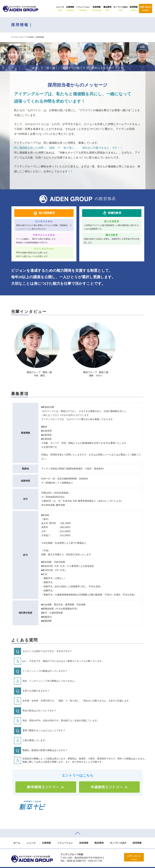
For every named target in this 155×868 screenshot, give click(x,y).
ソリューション (65, 835)
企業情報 (46, 835)
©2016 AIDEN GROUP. (60, 864)
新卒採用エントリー (46, 780)
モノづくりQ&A (118, 835)
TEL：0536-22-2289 (71, 853)
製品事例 (99, 835)
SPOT (101, 864)
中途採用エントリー (109, 780)
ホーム (17, 835)
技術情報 (84, 835)
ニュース (31, 835)
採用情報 (137, 835)
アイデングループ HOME (22, 37)
